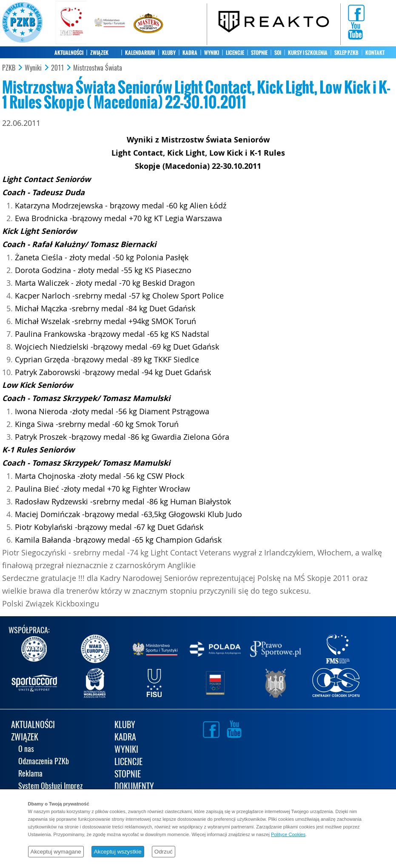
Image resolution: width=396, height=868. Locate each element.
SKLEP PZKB (346, 53)
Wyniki (33, 68)
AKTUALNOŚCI (69, 53)
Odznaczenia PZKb (44, 762)
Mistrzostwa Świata (98, 68)
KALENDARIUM (140, 53)
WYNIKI (212, 53)
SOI (278, 53)
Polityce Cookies (288, 834)
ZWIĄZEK (99, 53)
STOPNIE (259, 53)
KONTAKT (375, 53)
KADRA (190, 53)
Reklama (30, 774)
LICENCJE (235, 53)
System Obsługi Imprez (50, 787)
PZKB (9, 68)
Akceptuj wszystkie (118, 852)
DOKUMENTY (134, 787)
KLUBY (169, 53)
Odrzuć (164, 852)
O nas (26, 750)
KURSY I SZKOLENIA (308, 53)
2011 (57, 68)
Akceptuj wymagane (56, 852)
